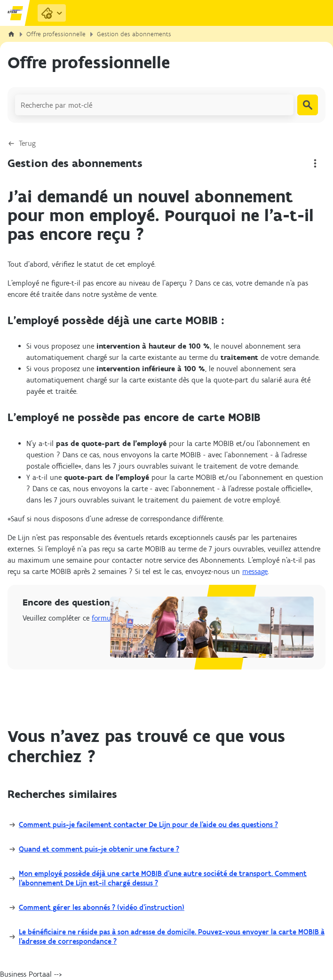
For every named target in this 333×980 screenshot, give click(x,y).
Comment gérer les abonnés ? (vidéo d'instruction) (102, 907)
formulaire (108, 618)
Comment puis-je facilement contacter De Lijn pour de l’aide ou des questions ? (148, 825)
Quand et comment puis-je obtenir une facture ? (99, 849)
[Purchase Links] (52, 13)
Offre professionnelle (56, 34)
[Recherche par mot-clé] (154, 105)
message (255, 571)
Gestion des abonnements (134, 34)
